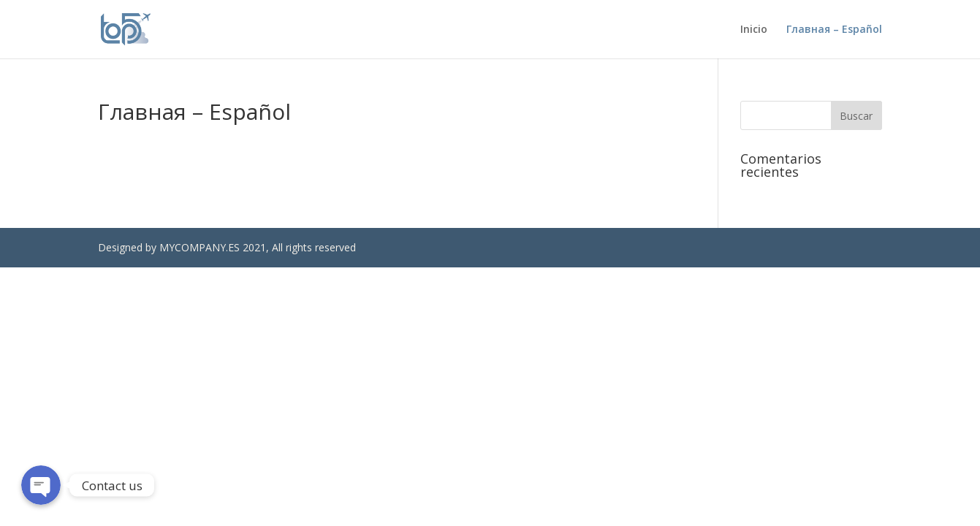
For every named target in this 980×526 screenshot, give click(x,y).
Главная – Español (834, 30)
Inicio (754, 30)
